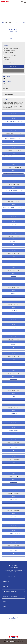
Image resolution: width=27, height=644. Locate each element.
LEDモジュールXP (13, 551)
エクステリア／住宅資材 (9, 62)
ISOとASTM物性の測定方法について (10, 591)
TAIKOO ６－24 (13, 310)
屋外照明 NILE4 (13, 413)
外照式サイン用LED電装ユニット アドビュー (13, 122)
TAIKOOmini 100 (13, 259)
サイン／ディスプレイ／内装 (10, 55)
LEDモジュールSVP (13, 482)
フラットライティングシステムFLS (13, 534)
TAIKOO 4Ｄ (13, 328)
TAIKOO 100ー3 (13, 242)
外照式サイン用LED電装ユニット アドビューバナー (13, 173)
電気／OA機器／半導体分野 (10, 50)
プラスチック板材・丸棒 (18, 23)
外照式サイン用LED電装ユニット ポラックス (13, 190)
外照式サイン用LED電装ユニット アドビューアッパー (13, 156)
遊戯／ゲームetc (7, 57)
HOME (3, 23)
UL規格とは (5, 586)
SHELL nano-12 (13, 276)
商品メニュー (14, 38)
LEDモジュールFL (13, 499)
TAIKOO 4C (13, 362)
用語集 (4, 602)
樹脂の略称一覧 (6, 581)
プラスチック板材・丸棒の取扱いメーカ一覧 (12, 576)
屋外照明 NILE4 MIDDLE (14, 431)
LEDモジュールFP (13, 516)
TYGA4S (13, 396)
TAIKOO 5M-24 (13, 293)
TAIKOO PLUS (13, 345)
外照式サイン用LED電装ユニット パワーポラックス (13, 207)
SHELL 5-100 (14, 225)
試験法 (4, 607)
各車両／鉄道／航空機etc (9, 53)
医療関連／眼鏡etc (8, 60)
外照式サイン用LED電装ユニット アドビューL (14, 139)
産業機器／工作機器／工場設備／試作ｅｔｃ (13, 48)
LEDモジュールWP (13, 448)
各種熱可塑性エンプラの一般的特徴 (10, 597)
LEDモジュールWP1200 (13, 465)
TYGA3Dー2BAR (13, 379)
